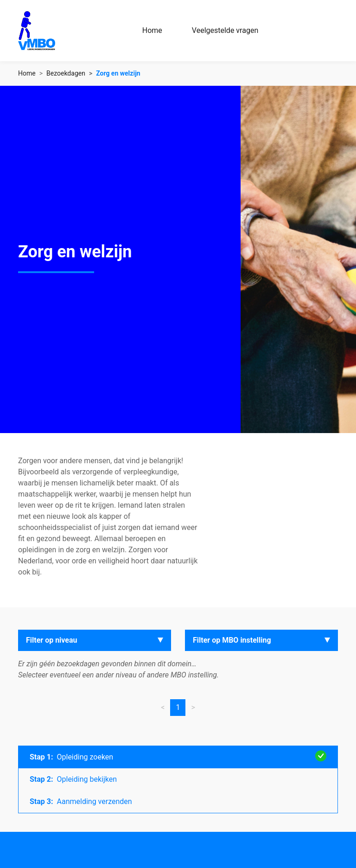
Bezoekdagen (66, 73)
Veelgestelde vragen (225, 30)
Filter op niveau (52, 640)
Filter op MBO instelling (232, 640)
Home (152, 30)
